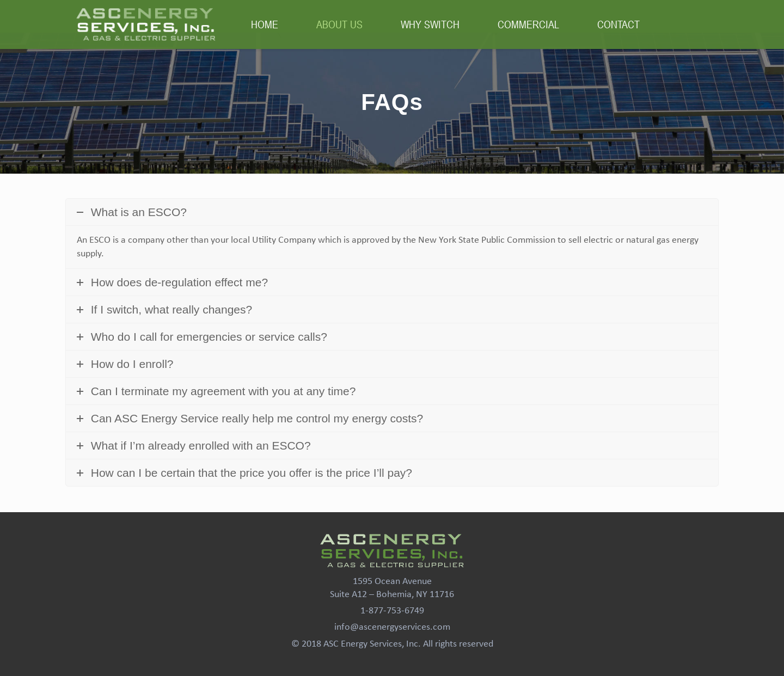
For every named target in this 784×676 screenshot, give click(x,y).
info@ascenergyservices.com (392, 627)
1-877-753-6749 (392, 611)
